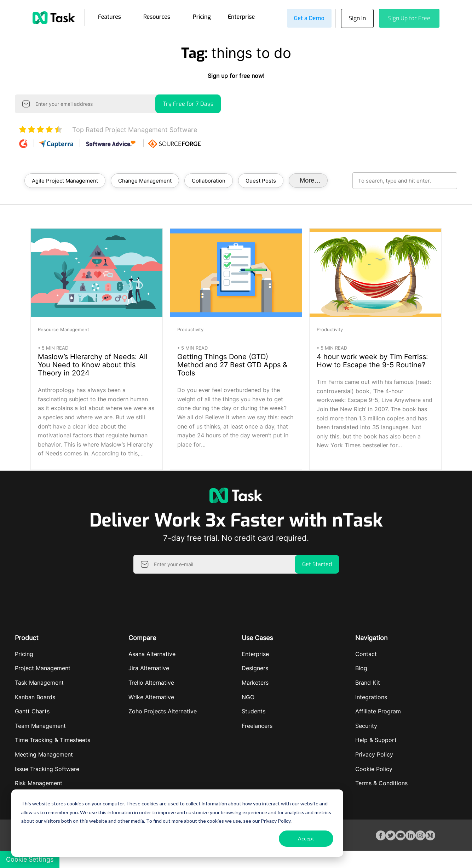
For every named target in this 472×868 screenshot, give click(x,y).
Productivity (190, 329)
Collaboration (209, 180)
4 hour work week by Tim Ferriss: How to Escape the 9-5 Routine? (372, 360)
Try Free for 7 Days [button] (188, 103)
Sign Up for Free (409, 18)
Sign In (356, 18)
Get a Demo (306, 18)
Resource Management (64, 329)
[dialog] (177, 823)
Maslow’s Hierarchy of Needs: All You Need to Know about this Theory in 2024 (93, 364)
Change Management (145, 180)
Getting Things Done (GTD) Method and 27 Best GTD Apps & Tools (232, 364)
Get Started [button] (317, 564)
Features (110, 16)
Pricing (202, 16)
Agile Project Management (65, 180)
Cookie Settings (30, 859)
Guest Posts (261, 180)
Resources (157, 16)
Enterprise (241, 16)
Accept (306, 838)
